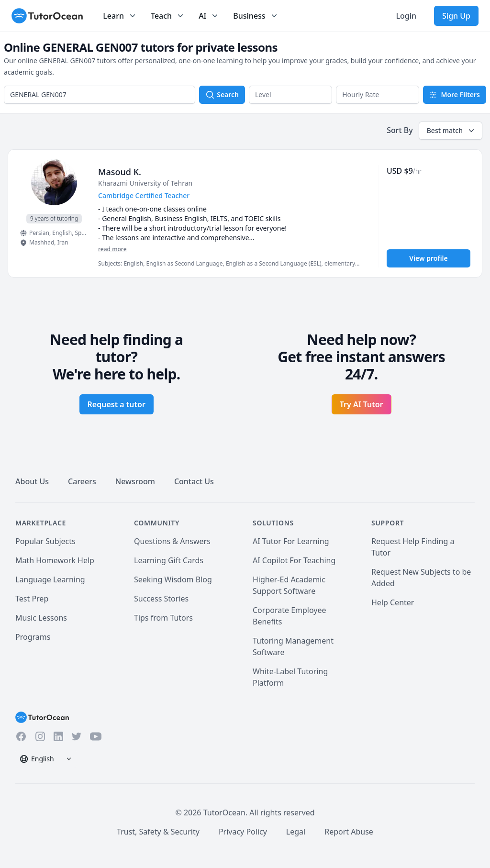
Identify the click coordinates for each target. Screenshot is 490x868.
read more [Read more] (112, 249)
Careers (82, 481)
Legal (296, 832)
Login (406, 16)
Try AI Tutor (362, 404)
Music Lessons (41, 618)
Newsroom (135, 481)
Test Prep (32, 599)
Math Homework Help (55, 560)
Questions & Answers (172, 541)
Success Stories (161, 599)
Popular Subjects (45, 541)
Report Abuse (349, 832)
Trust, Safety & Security (158, 832)
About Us (32, 481)
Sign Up (456, 16)
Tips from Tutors (163, 618)
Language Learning (50, 579)
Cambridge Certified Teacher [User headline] (144, 195)
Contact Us (194, 481)
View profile (428, 258)
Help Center (393, 602)
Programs (33, 637)
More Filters (455, 95)
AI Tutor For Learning (291, 541)
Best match (451, 131)
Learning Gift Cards (169, 560)
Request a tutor (117, 404)
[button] (290, 95)
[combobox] (100, 95)
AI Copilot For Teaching (294, 560)
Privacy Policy (243, 832)
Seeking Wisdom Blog (173, 579)
